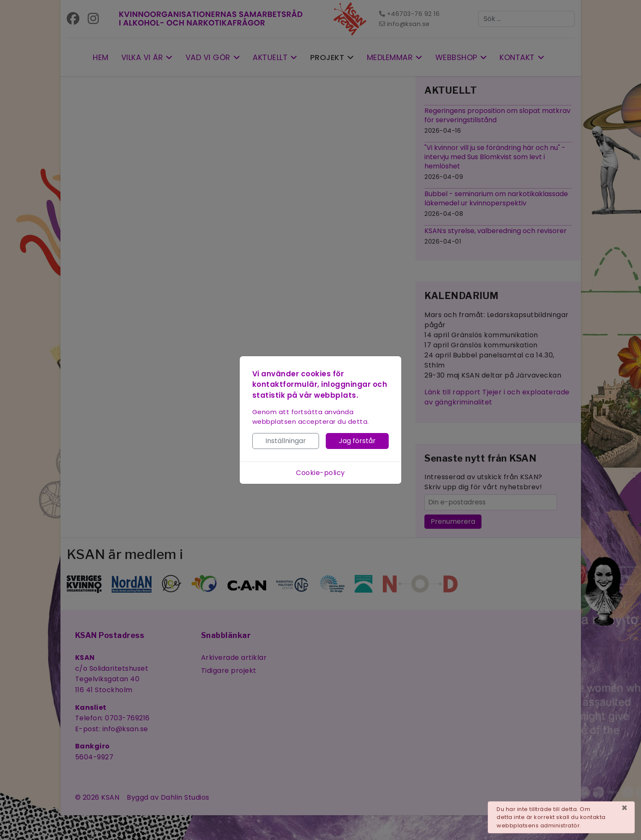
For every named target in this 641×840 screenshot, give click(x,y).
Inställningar (286, 441)
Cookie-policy (320, 473)
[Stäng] (624, 808)
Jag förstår (357, 441)
